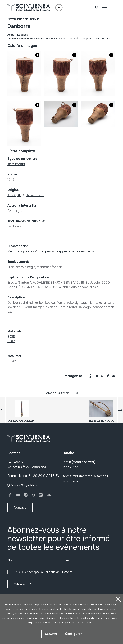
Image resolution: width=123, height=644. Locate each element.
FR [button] (113, 8)
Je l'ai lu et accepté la (43, 572)
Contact (20, 507)
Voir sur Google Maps (24, 485)
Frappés (75, 39)
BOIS (11, 337)
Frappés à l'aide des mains (98, 39)
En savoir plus (56, 623)
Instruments (16, 164)
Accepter (51, 634)
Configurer (73, 634)
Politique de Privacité (58, 572)
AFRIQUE (14, 195)
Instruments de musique (23, 19)
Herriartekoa (35, 195)
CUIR (11, 341)
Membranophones (56, 39)
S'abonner (20, 584)
